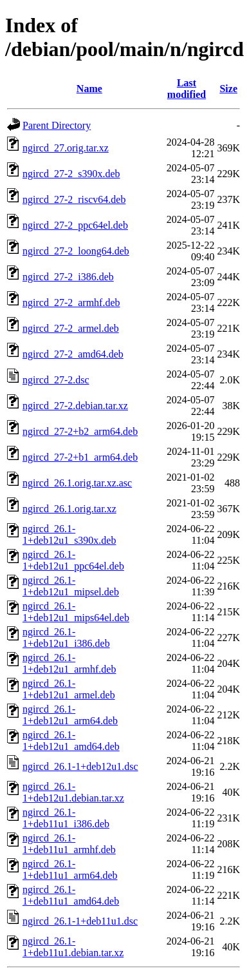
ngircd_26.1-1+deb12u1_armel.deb (69, 689)
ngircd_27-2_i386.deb (68, 277)
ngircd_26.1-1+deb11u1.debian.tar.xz (73, 947)
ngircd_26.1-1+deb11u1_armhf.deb (69, 844)
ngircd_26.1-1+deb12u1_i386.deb (66, 638)
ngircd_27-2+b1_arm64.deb (80, 457)
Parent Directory (57, 125)
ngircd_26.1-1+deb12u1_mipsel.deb (71, 586)
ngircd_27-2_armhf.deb (71, 303)
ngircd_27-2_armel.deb (71, 328)
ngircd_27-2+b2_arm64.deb (80, 431)
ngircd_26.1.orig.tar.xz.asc (77, 483)
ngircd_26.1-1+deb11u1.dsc (80, 921)
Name (89, 89)
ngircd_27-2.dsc (56, 380)
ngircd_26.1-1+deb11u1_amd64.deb (71, 895)
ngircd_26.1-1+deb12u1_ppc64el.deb (73, 560)
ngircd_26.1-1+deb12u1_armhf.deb (69, 663)
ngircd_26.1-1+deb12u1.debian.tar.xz (73, 792)
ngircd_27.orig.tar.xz (66, 148)
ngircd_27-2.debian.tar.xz (75, 406)
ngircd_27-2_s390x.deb (71, 174)
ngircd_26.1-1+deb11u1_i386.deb (66, 818)
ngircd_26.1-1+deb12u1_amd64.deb (71, 741)
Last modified (187, 89)
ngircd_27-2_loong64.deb (76, 251)
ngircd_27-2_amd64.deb (73, 354)
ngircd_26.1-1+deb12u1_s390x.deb (69, 534)
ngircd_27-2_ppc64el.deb (75, 225)
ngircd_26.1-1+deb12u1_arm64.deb (70, 715)
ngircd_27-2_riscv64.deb (74, 199)
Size (228, 89)
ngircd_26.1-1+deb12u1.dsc (80, 766)
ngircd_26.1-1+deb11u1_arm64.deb (70, 870)
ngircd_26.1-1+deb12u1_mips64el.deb (76, 612)
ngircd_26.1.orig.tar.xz (69, 509)
